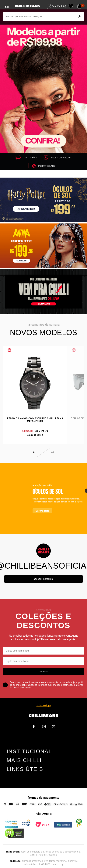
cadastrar (43, 668)
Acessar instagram (43, 576)
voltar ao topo (44, 702)
